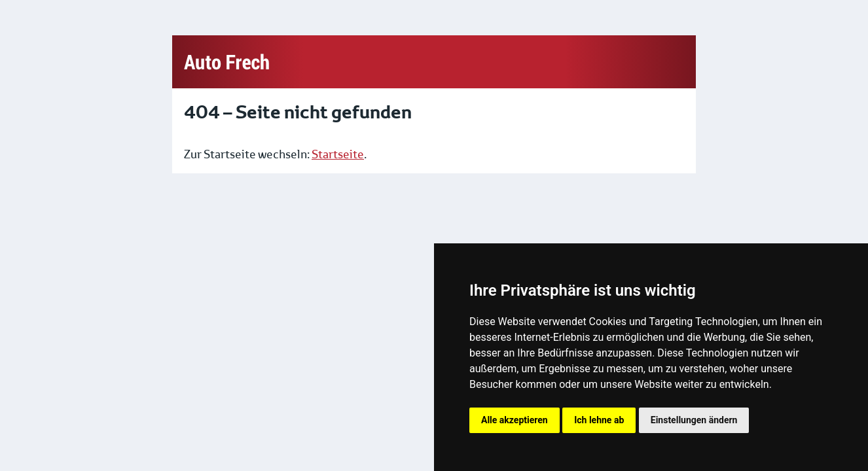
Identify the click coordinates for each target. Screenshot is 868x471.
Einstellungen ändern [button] (694, 420)
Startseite (338, 154)
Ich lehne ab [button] (599, 420)
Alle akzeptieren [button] (515, 420)
